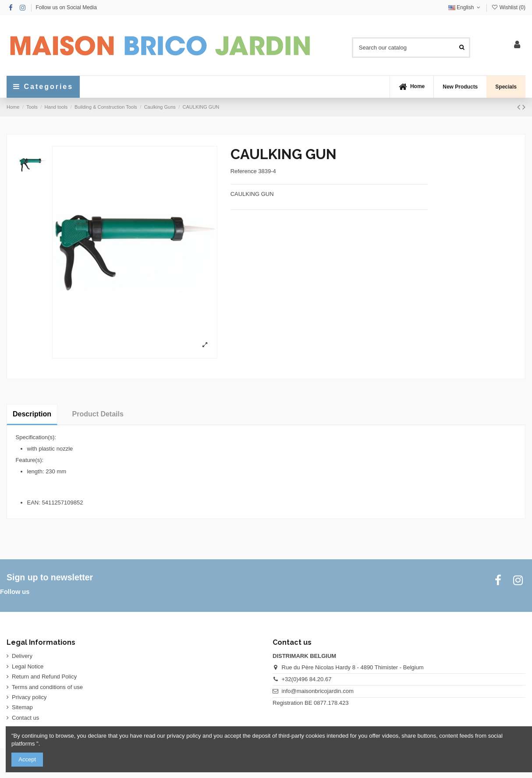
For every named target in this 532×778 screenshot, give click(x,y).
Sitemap (22, 707)
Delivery (22, 656)
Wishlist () (508, 7)
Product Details (98, 414)
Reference (244, 171)
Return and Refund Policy (44, 677)
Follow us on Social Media (66, 7)
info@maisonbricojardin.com (318, 691)
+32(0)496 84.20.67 (307, 679)
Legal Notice (28, 666)
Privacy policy (29, 697)
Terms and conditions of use (47, 687)
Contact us (25, 718)
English (465, 7)
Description (32, 414)
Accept (27, 759)
